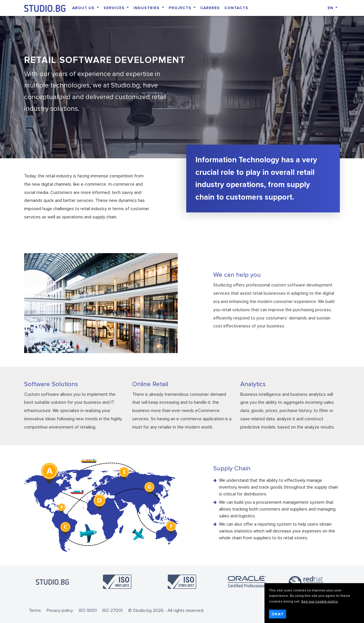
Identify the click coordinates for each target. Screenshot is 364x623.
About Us (84, 8)
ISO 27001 (112, 610)
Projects (181, 8)
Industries (147, 8)
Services (115, 8)
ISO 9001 (88, 610)
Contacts (236, 8)
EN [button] (331, 8)
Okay (278, 614)
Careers (210, 8)
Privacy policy (60, 610)
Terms (35, 610)
